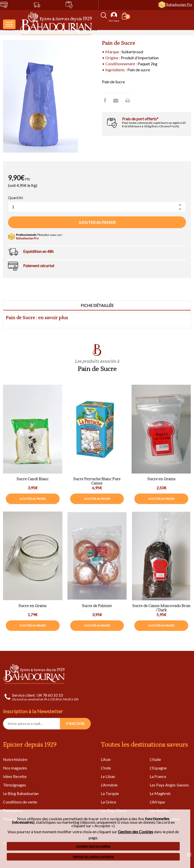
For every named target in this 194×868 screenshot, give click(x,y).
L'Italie (155, 759)
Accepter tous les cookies (93, 846)
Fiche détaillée (97, 305)
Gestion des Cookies (135, 832)
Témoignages (15, 785)
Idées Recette (15, 776)
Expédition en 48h (38, 251)
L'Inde (106, 768)
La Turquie (110, 793)
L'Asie (106, 759)
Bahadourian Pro (179, 4)
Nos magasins (15, 768)
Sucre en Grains (33, 606)
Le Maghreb (160, 793)
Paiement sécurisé (39, 266)
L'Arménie (109, 785)
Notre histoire (15, 759)
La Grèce (108, 802)
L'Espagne (158, 768)
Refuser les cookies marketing (93, 857)
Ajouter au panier (97, 222)
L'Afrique (157, 802)
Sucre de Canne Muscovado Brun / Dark (161, 608)
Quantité (16, 198)
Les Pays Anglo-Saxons (169, 785)
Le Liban (108, 776)
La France (158, 776)
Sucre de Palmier (97, 606)
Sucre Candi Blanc (33, 479)
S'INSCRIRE (75, 724)
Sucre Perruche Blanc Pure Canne (97, 481)
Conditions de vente (20, 802)
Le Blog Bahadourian (21, 793)
